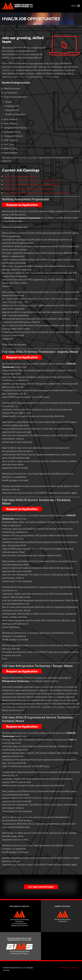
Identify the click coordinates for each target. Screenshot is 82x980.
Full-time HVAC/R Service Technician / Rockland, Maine (31, 185)
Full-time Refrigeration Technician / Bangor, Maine (29, 189)
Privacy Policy (65, 968)
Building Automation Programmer (20, 176)
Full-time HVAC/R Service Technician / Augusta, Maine (31, 180)
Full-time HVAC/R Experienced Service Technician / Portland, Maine (37, 193)
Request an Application (22, 205)
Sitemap (75, 968)
